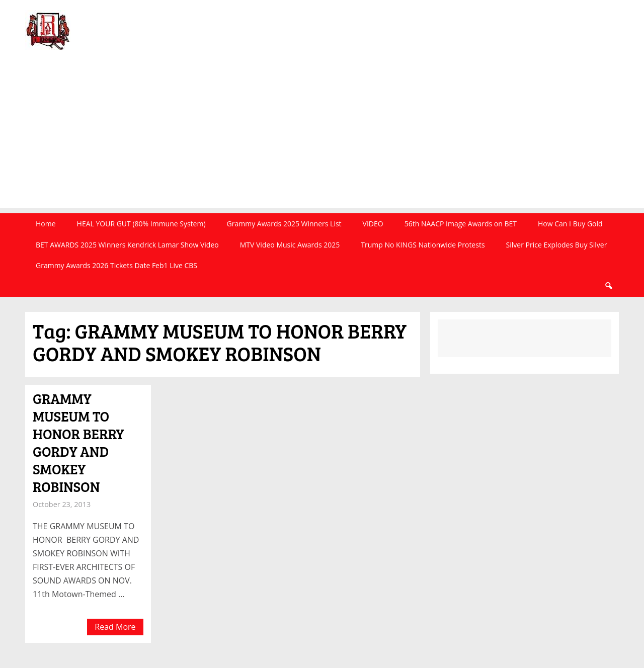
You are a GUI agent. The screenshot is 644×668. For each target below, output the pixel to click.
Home (46, 224)
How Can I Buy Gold (570, 224)
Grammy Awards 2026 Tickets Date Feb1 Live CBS (116, 265)
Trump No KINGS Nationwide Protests (423, 245)
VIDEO (373, 224)
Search (608, 286)
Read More (115, 627)
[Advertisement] (322, 138)
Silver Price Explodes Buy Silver (557, 245)
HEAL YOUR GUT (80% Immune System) (141, 224)
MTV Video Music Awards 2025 (290, 245)
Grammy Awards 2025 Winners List (284, 224)
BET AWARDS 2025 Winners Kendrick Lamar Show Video (127, 245)
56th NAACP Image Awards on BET (461, 224)
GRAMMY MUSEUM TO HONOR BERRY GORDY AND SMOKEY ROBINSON (78, 442)
